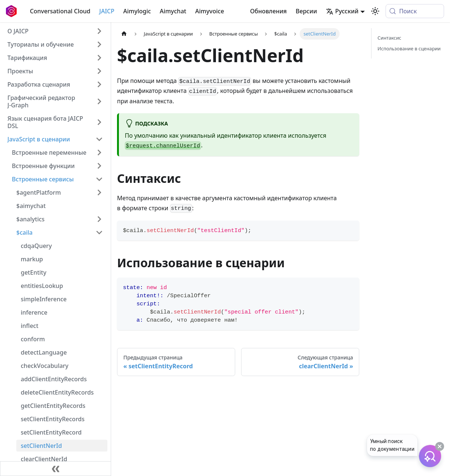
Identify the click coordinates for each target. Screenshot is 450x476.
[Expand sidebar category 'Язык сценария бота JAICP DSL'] (99, 122)
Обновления (268, 11)
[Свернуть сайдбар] (56, 469)
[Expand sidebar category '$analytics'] (99, 219)
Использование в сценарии (409, 48)
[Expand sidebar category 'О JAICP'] (99, 31)
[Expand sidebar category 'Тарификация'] (99, 58)
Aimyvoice (210, 11)
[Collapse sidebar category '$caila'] (99, 232)
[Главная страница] (124, 34)
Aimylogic (137, 11)
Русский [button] (342, 11)
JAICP (107, 11)
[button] (55, 44)
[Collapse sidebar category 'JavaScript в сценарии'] (99, 139)
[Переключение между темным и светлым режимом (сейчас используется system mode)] (375, 11)
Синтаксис (389, 38)
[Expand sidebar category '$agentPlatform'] (99, 192)
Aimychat (173, 11)
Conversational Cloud (60, 11)
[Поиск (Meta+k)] (415, 11)
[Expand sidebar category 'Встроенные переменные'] (99, 152)
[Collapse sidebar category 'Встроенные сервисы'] (99, 179)
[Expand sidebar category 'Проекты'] (99, 71)
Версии (306, 11)
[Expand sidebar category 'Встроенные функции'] (99, 166)
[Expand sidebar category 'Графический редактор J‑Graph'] (99, 101)
